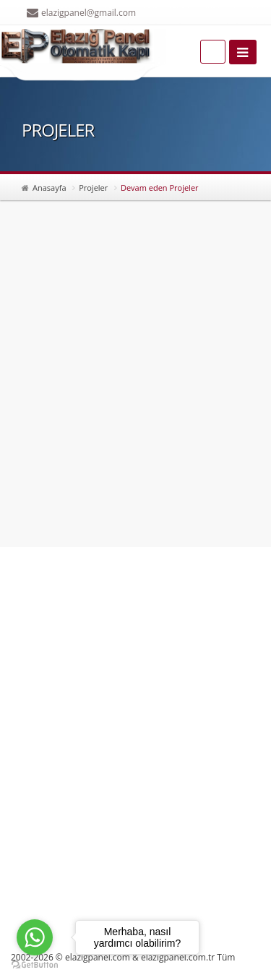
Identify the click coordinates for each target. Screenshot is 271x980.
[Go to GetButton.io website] (35, 965)
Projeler (93, 188)
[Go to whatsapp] (35, 937)
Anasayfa (50, 188)
